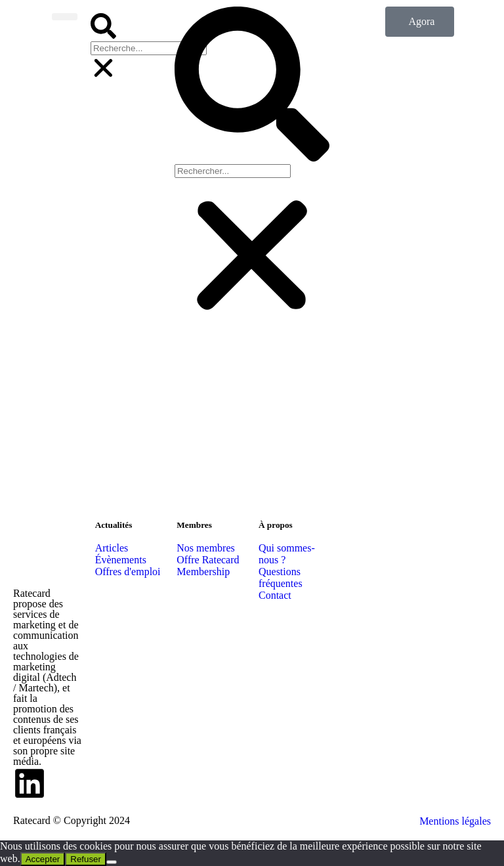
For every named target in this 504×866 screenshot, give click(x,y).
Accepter (43, 859)
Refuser (86, 859)
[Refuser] (112, 862)
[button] (103, 27)
